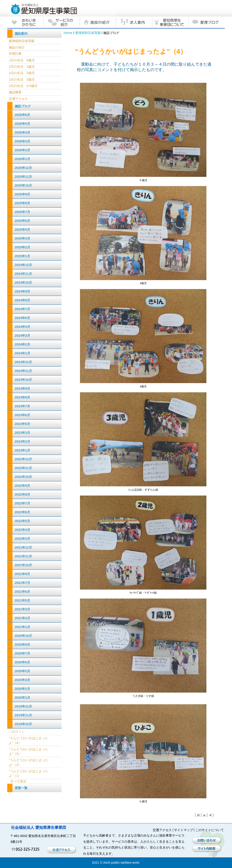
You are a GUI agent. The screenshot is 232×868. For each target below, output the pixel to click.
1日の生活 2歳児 (22, 73)
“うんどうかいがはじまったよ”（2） (28, 762)
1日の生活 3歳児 (22, 79)
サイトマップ (184, 830)
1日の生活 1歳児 (22, 67)
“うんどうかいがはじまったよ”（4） (28, 740)
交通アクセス (18, 99)
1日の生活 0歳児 (22, 60)
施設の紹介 (17, 47)
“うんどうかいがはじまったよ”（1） (28, 773)
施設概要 (15, 92)
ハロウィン (17, 732)
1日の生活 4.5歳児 (23, 86)
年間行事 (15, 54)
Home (68, 33)
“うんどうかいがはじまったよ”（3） (28, 751)
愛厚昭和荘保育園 (88, 33)
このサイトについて (210, 830)
